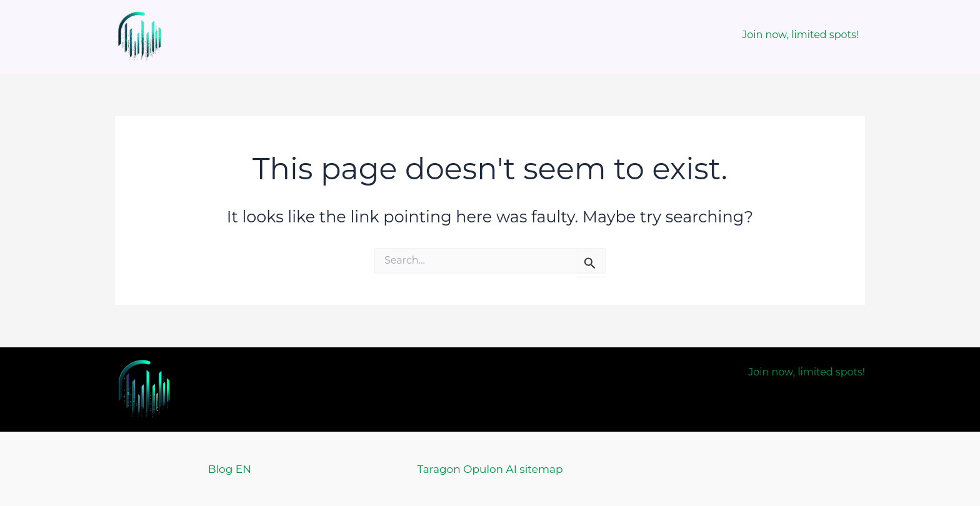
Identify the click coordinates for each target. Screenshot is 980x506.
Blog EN (230, 469)
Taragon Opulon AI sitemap (490, 469)
